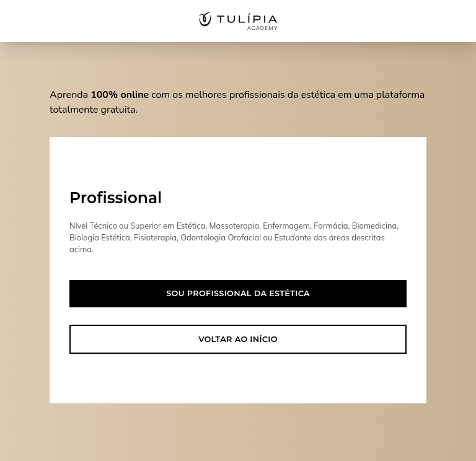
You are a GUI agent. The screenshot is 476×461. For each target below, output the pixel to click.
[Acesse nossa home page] (238, 21)
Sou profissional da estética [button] (238, 293)
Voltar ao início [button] (238, 339)
